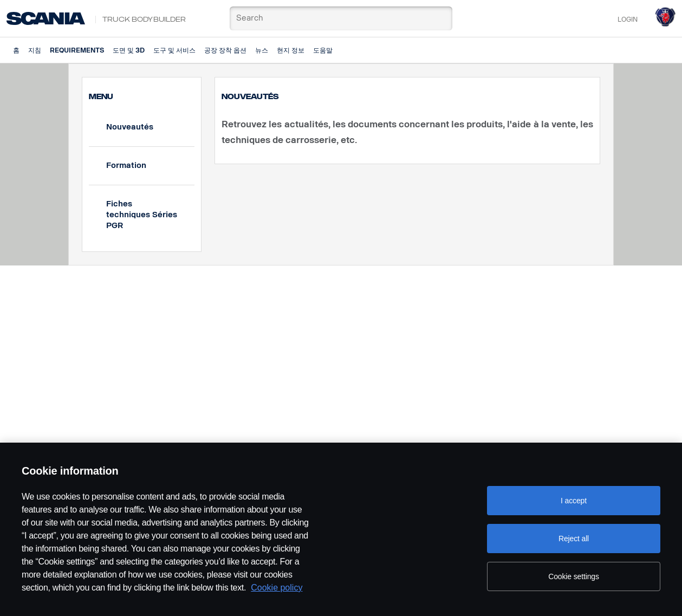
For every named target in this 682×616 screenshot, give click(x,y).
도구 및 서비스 (174, 50)
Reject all (574, 539)
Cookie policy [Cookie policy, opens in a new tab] (277, 588)
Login (628, 20)
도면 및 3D (129, 50)
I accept (574, 501)
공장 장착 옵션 (225, 50)
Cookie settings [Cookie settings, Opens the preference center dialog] (574, 576)
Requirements (77, 50)
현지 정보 (291, 50)
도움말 (323, 50)
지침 (35, 50)
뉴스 (262, 50)
